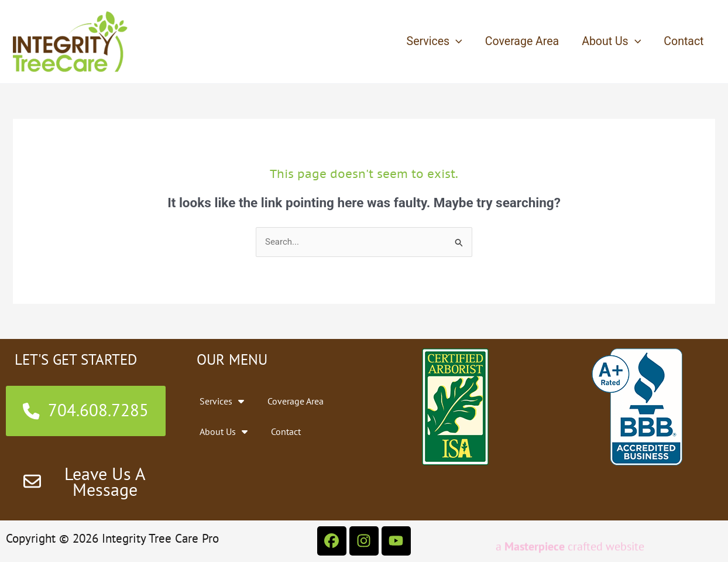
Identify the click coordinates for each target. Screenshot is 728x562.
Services (435, 42)
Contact (684, 41)
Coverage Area (522, 41)
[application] (456, 42)
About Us (611, 42)
